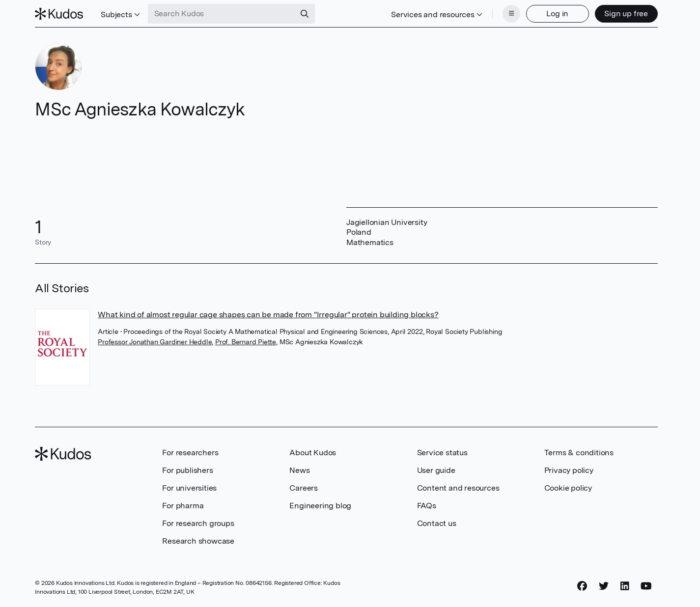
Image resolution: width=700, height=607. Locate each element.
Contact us (437, 523)
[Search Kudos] (222, 14)
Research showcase (198, 541)
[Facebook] (582, 586)
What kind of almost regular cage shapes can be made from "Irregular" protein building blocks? (268, 315)
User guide (436, 470)
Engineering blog (320, 506)
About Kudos (313, 453)
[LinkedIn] (625, 586)
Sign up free (626, 14)
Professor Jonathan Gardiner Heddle (155, 342)
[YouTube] (646, 586)
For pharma (183, 506)
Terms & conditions (579, 453)
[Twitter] (604, 586)
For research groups (198, 523)
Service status (442, 453)
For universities (189, 488)
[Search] (305, 14)
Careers (304, 488)
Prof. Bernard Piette (246, 342)
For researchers (190, 453)
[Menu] (511, 14)
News (299, 470)
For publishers (187, 470)
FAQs (427, 506)
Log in (557, 14)
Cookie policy (568, 488)
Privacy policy (569, 470)
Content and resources (458, 488)
